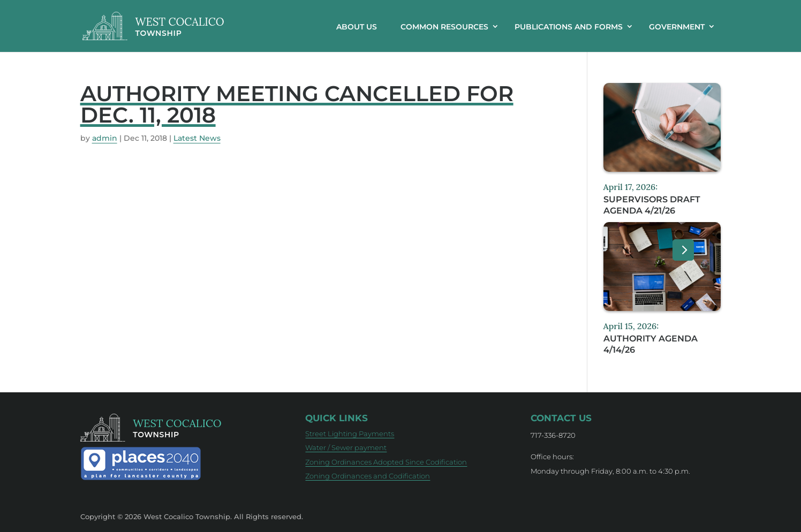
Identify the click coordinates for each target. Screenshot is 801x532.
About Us (357, 27)
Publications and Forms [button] (569, 27)
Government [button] (677, 27)
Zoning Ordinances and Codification (368, 476)
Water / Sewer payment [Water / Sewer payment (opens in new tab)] (346, 447)
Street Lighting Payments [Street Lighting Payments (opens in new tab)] (350, 434)
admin (105, 138)
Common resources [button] (444, 27)
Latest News (197, 138)
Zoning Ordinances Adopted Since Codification (386, 462)
